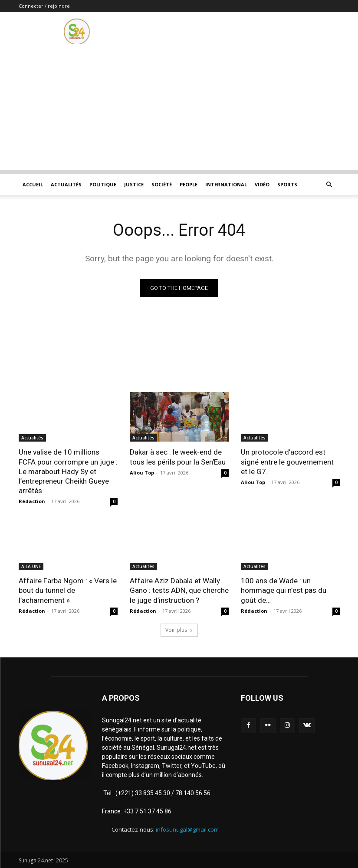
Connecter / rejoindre (44, 6)
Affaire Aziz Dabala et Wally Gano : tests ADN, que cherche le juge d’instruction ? (179, 590)
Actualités (66, 184)
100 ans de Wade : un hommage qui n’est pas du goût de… (284, 590)
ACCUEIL (33, 184)
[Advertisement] (179, 109)
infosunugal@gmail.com (187, 829)
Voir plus (179, 629)
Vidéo (262, 184)
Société (162, 184)
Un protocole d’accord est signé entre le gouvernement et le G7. (287, 462)
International (226, 184)
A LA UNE (31, 566)
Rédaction (32, 501)
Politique (103, 184)
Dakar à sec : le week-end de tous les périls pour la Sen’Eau (178, 457)
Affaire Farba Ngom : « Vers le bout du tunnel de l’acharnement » (67, 590)
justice (134, 184)
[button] (329, 185)
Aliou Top (142, 473)
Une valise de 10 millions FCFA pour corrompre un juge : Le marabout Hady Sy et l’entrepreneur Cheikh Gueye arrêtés (68, 471)
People (189, 184)
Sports (287, 184)
